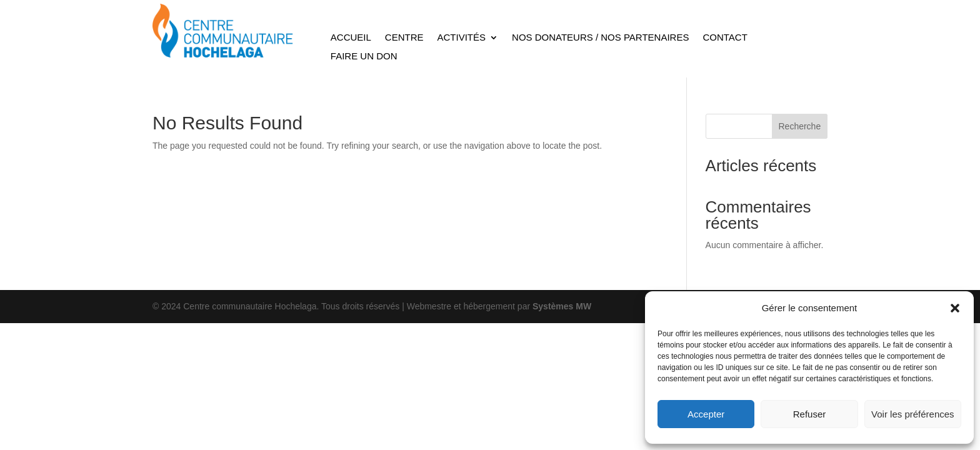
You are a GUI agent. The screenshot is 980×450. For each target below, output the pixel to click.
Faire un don (364, 57)
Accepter (706, 414)
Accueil (351, 38)
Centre (404, 38)
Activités (462, 38)
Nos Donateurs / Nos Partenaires (600, 38)
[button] (955, 308)
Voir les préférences (913, 414)
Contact (725, 38)
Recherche (799, 126)
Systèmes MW (562, 306)
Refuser (810, 414)
